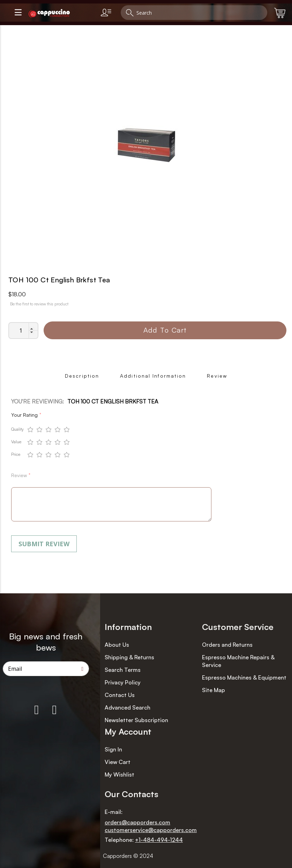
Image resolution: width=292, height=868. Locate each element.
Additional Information (153, 376)
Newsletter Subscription (136, 720)
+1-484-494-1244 (159, 840)
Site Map (214, 690)
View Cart (118, 762)
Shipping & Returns (129, 657)
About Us (117, 645)
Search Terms (123, 670)
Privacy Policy (123, 682)
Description (82, 376)
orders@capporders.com (137, 822)
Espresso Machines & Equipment (244, 677)
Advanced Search (128, 707)
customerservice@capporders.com (151, 830)
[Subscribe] (82, 669)
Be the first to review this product (39, 304)
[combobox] (194, 13)
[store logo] (62, 13)
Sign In (113, 749)
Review (217, 376)
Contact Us (120, 695)
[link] (107, 13)
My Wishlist (119, 774)
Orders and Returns (227, 645)
